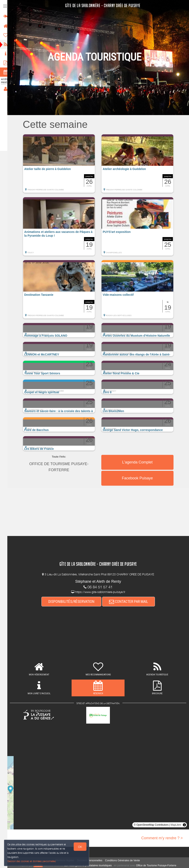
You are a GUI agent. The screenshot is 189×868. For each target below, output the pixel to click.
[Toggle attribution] (184, 825)
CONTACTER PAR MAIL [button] (130, 601)
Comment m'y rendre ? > (162, 838)
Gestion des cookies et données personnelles (32, 861)
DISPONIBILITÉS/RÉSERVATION (73, 601)
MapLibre (176, 825)
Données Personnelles (92, 860)
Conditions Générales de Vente (124, 860)
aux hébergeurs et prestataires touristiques (90, 865)
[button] (61, 166)
